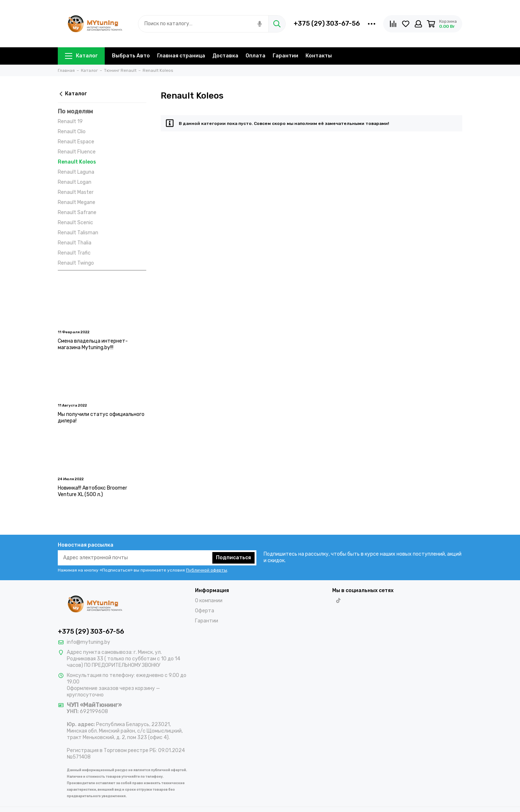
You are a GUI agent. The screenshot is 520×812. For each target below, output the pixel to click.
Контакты (319, 56)
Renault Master (76, 192)
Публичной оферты (207, 570)
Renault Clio (72, 132)
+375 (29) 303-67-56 (327, 23)
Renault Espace (76, 142)
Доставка (225, 56)
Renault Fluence (77, 152)
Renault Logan (75, 182)
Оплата (255, 56)
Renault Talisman (78, 233)
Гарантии (285, 56)
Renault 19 (70, 121)
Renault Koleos (77, 162)
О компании (209, 601)
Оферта (205, 611)
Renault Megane (77, 202)
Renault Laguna (76, 172)
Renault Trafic (74, 253)
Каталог (81, 56)
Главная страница (181, 56)
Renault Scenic (75, 223)
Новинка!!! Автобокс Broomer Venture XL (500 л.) (92, 491)
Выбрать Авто (131, 56)
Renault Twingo (76, 263)
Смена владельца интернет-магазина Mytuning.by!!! (93, 344)
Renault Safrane (77, 212)
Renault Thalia (75, 243)
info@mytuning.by (88, 642)
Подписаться (233, 558)
